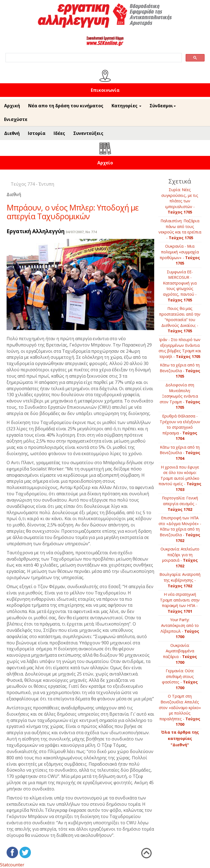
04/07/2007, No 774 (81, 232)
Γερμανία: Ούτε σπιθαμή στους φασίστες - (180, 679)
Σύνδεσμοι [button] (163, 106)
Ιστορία (37, 133)
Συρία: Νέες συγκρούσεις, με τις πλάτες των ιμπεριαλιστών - (180, 201)
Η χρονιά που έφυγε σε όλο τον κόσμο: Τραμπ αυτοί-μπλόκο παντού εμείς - (180, 478)
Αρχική (12, 106)
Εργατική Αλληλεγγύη (36, 231)
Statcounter (12, 865)
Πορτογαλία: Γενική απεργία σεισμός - (180, 503)
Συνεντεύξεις (88, 133)
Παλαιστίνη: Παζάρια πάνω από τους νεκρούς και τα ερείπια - (180, 229)
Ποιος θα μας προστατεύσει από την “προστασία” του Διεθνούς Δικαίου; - (180, 320)
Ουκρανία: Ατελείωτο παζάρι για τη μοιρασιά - (180, 557)
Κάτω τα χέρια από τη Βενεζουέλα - (180, 371)
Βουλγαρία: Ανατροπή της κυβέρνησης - (180, 580)
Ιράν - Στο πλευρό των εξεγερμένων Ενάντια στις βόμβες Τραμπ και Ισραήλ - (180, 348)
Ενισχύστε (16, 119)
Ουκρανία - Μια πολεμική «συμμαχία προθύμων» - (180, 255)
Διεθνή (12, 133)
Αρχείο (105, 163)
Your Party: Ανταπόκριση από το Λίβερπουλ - (180, 628)
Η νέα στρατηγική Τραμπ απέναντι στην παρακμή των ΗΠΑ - (180, 603)
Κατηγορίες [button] (126, 106)
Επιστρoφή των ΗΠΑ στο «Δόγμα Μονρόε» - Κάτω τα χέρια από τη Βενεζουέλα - (180, 529)
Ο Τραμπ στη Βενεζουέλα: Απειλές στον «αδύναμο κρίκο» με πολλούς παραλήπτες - (180, 710)
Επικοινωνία (105, 90)
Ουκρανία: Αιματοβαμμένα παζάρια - (180, 654)
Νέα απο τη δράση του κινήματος (66, 106)
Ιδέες (59, 133)
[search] (93, 58)
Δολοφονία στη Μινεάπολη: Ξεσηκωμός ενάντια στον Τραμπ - (180, 396)
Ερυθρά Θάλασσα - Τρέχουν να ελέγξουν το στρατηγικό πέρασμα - (180, 427)
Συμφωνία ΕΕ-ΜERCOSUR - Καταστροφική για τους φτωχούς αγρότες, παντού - (180, 286)
